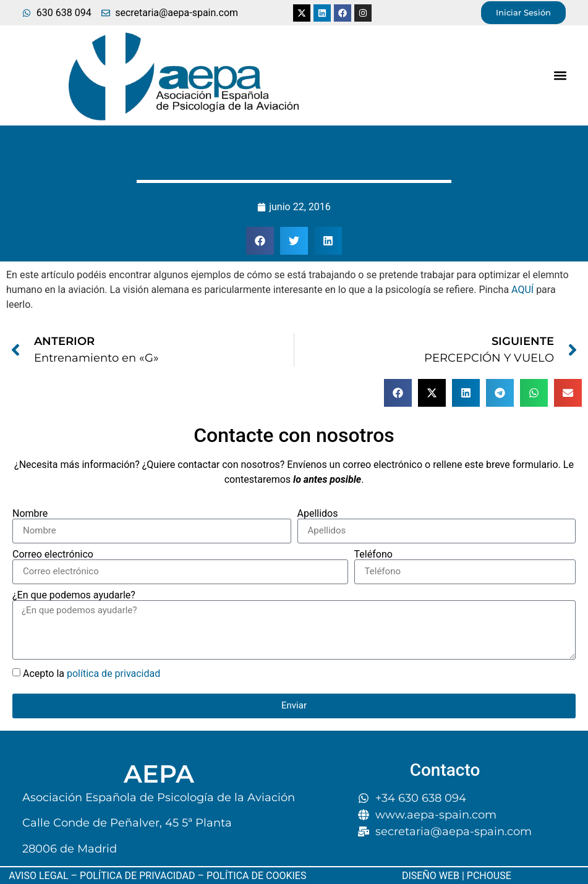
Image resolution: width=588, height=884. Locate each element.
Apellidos (318, 514)
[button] (560, 75)
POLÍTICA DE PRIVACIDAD (137, 876)
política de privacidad (113, 674)
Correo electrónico (53, 555)
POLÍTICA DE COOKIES (255, 876)
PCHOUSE (489, 876)
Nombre (30, 514)
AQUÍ (522, 290)
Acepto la (92, 674)
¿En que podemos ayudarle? (74, 595)
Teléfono (373, 555)
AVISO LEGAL (38, 876)
